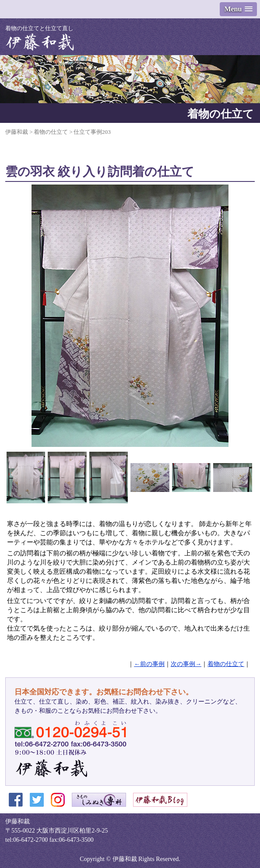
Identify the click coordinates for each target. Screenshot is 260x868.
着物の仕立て (226, 664)
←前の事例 (149, 664)
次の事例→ (186, 664)
